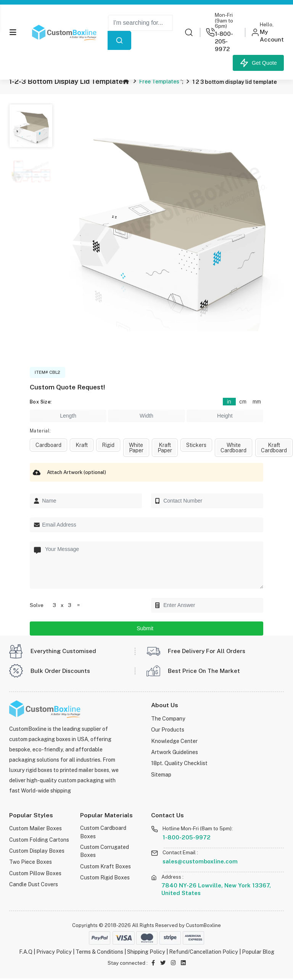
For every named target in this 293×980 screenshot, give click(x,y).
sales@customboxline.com (200, 863)
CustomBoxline (203, 926)
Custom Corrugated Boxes (105, 853)
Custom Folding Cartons (39, 841)
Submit (146, 629)
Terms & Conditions (99, 953)
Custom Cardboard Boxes (103, 834)
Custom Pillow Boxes (35, 873)
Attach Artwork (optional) (68, 472)
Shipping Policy (146, 953)
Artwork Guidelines (175, 752)
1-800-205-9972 (187, 839)
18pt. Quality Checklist (179, 763)
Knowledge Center (174, 742)
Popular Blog (258, 953)
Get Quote (258, 63)
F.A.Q (26, 953)
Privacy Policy (54, 953)
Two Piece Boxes (30, 862)
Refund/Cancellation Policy (204, 953)
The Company (168, 720)
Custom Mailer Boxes (35, 830)
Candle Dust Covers (34, 884)
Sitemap (161, 774)
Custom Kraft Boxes (105, 868)
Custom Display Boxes (37, 851)
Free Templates (160, 81)
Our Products (168, 731)
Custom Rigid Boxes (105, 879)
